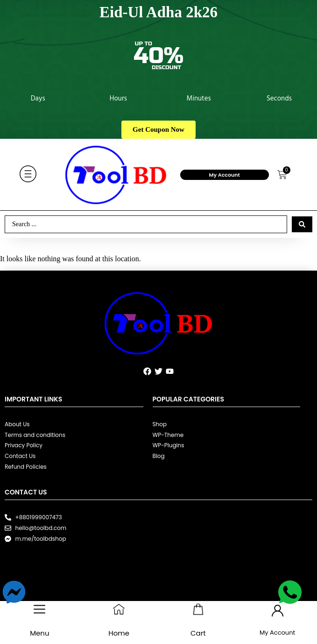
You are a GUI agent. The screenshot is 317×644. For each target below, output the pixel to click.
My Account (225, 175)
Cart (198, 633)
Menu (39, 633)
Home (119, 633)
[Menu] (39, 609)
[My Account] (278, 611)
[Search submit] (302, 224)
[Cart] (198, 609)
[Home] (119, 609)
